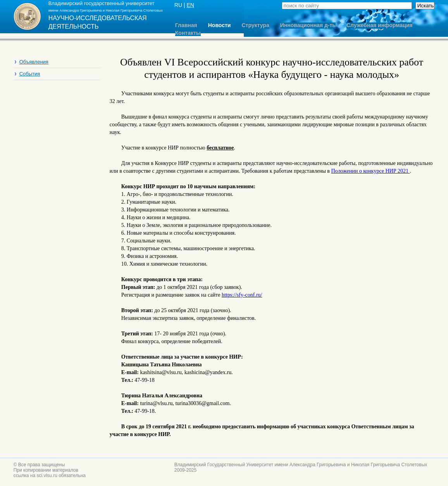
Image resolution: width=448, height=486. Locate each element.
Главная (186, 25)
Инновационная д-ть (308, 25)
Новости (220, 25)
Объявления (34, 62)
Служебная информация (379, 25)
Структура (255, 25)
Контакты (188, 33)
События (30, 74)
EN (190, 5)
